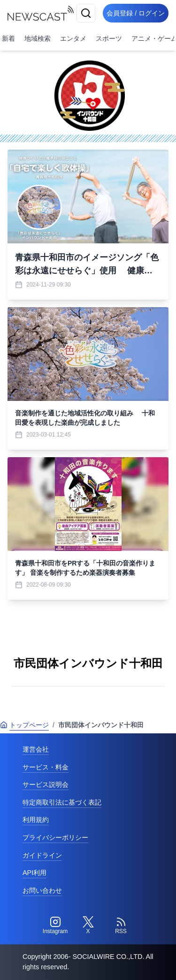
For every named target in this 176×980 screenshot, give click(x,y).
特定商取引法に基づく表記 (62, 802)
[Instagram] (55, 926)
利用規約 (36, 820)
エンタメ (73, 38)
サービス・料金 (46, 767)
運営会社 (36, 749)
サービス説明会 (46, 784)
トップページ (24, 725)
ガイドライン (42, 855)
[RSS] (121, 926)
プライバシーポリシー (55, 837)
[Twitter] (88, 926)
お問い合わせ (42, 890)
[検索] (86, 13)
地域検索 (38, 38)
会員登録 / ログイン (136, 13)
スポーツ (109, 38)
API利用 (34, 873)
